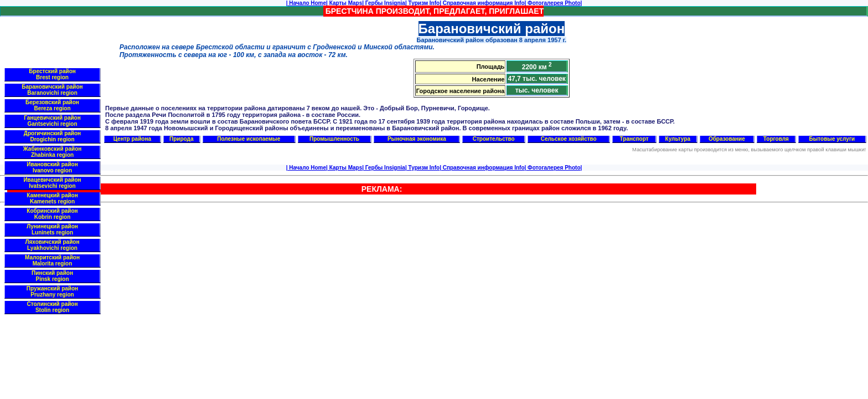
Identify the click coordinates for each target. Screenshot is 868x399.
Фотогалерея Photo (553, 3)
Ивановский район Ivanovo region (52, 167)
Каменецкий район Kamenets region (52, 198)
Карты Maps (345, 3)
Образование (727, 139)
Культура (678, 139)
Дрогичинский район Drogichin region (52, 136)
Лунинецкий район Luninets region (52, 229)
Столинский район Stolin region (53, 307)
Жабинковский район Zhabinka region (53, 152)
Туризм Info (423, 3)
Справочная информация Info (483, 3)
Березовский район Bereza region (52, 105)
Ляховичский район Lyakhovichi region (53, 245)
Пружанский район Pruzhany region (52, 291)
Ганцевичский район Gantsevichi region (52, 121)
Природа (181, 139)
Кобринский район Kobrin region (52, 214)
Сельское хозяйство (569, 139)
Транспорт (634, 139)
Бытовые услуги (832, 139)
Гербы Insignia (384, 3)
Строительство (494, 139)
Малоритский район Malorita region (52, 260)
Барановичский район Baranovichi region (52, 90)
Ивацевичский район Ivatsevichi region (52, 183)
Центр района (132, 139)
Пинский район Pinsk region (52, 276)
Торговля (776, 139)
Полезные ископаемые (249, 139)
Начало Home (307, 3)
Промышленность (334, 139)
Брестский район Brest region (52, 74)
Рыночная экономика (417, 139)
